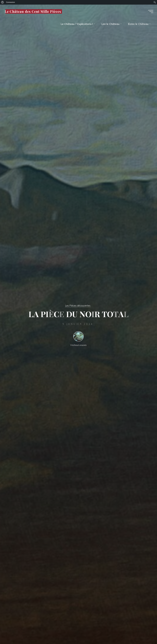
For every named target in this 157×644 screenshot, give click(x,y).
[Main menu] (149, 12)
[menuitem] (3, 2)
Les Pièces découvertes (78, 305)
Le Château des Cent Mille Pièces (34, 12)
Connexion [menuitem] (10, 2)
